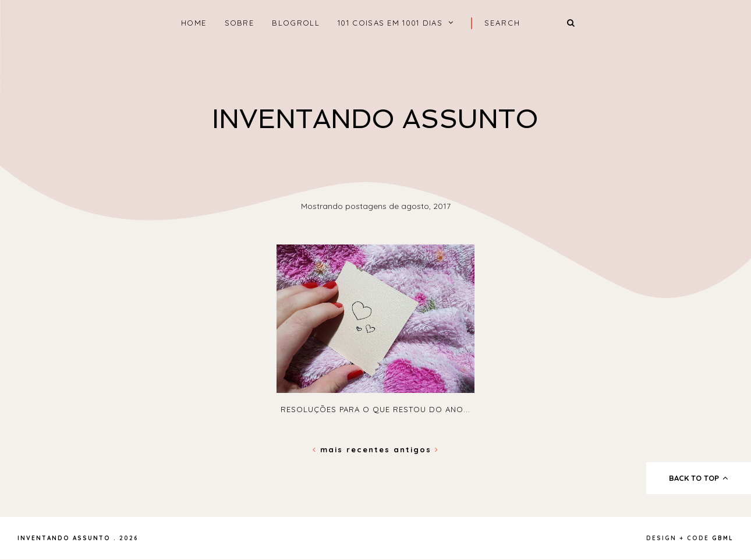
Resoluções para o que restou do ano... (375, 409)
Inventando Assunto (375, 119)
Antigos (416, 449)
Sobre (240, 23)
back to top (699, 478)
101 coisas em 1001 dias (390, 23)
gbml (723, 538)
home (194, 23)
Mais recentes (353, 449)
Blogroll (295, 23)
